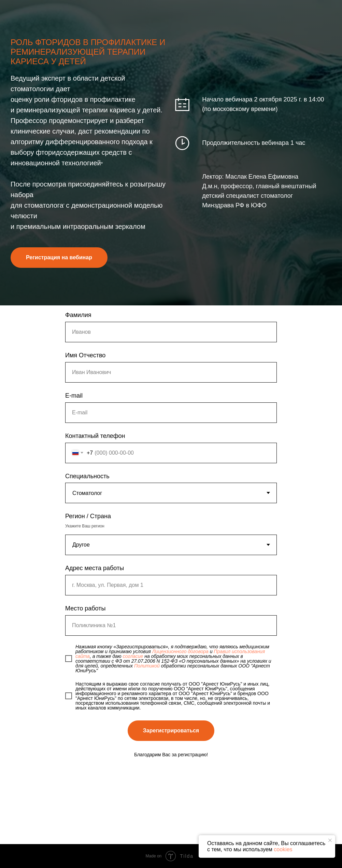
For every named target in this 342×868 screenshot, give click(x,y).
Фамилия (78, 315)
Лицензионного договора (180, 651)
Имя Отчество (85, 355)
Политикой (147, 666)
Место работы (85, 608)
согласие (133, 656)
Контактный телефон (95, 436)
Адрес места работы (95, 568)
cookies (283, 849)
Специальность (87, 476)
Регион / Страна (88, 516)
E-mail (74, 396)
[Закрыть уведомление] (330, 840)
